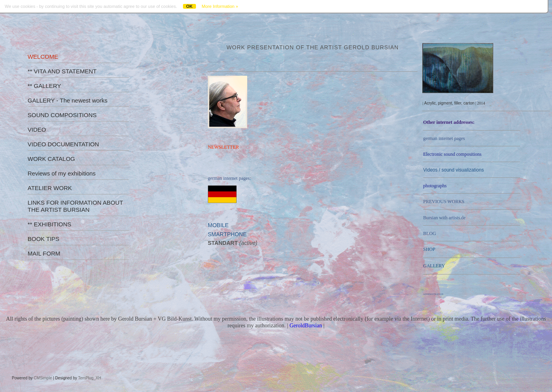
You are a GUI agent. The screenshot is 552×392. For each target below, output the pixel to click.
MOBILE (218, 225)
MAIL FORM (44, 253)
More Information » (220, 6)
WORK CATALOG (51, 159)
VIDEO (37, 130)
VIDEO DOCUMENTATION (63, 144)
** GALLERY (44, 86)
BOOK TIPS (44, 239)
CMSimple (43, 378)
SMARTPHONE (227, 234)
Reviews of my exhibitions (62, 173)
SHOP (429, 249)
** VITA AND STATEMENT (62, 71)
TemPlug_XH (90, 378)
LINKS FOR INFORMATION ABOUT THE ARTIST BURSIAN (75, 206)
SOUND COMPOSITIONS (62, 115)
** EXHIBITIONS (49, 224)
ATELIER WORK (50, 188)
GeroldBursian (306, 326)
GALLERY (434, 266)
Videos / (453, 170)
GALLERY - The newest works (68, 100)
